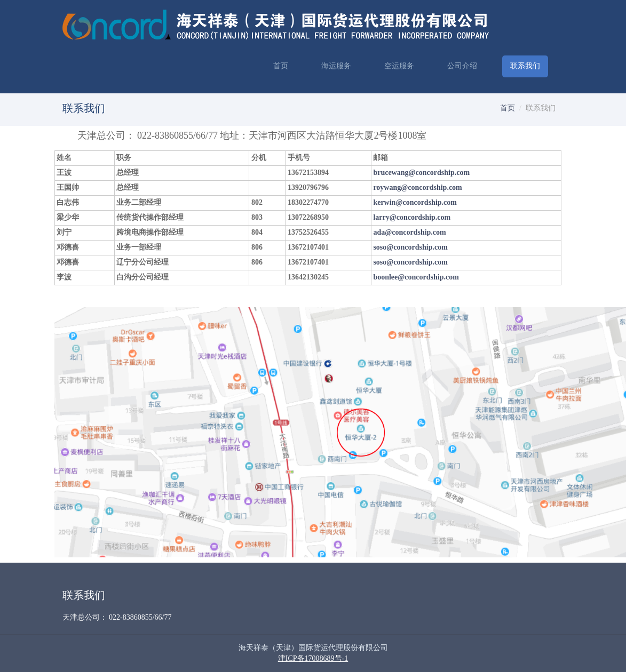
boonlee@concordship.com (416, 277)
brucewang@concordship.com (421, 173)
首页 (281, 66)
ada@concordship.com (409, 232)
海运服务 (336, 66)
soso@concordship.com (410, 247)
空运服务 (399, 66)
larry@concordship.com (412, 217)
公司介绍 (462, 66)
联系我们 (525, 66)
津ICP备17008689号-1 (313, 658)
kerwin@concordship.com (415, 202)
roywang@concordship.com (417, 187)
